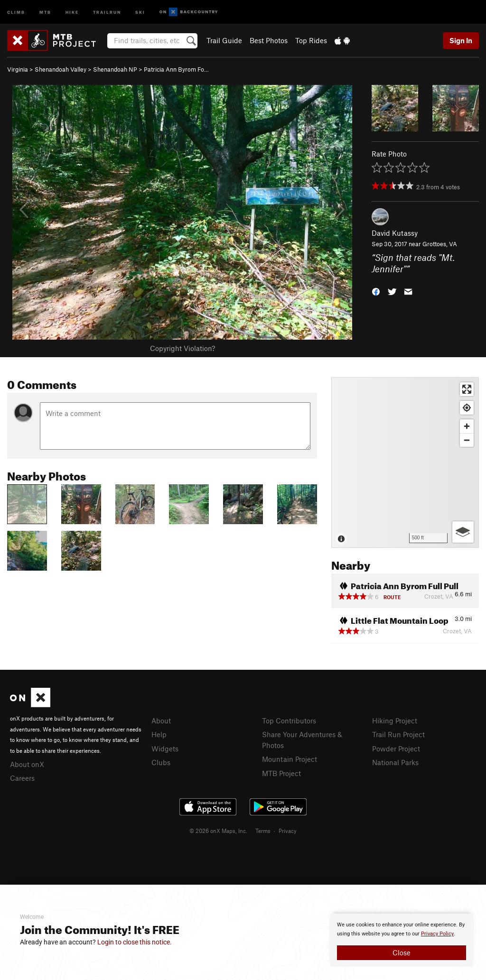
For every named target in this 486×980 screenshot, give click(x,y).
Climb (16, 12)
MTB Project (281, 773)
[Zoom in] (467, 426)
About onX (27, 764)
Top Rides (311, 40)
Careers (22, 778)
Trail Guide (224, 40)
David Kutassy (395, 233)
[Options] (463, 532)
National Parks (395, 762)
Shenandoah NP (115, 69)
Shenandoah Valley (61, 69)
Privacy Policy (437, 934)
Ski (140, 12)
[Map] (405, 462)
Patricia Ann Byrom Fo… (176, 69)
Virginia (18, 69)
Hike (72, 12)
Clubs (161, 762)
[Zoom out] (467, 440)
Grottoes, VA (440, 244)
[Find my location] (467, 408)
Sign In (461, 40)
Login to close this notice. (135, 942)
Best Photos (269, 40)
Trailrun (107, 12)
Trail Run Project (398, 734)
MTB (45, 12)
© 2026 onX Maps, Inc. (218, 831)
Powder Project (396, 749)
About (161, 721)
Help (159, 734)
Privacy (288, 831)
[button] (376, 291)
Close (402, 952)
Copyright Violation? (182, 348)
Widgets (165, 749)
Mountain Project (290, 759)
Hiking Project (395, 721)
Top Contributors (289, 721)
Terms (263, 831)
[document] (402, 940)
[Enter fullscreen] (467, 389)
